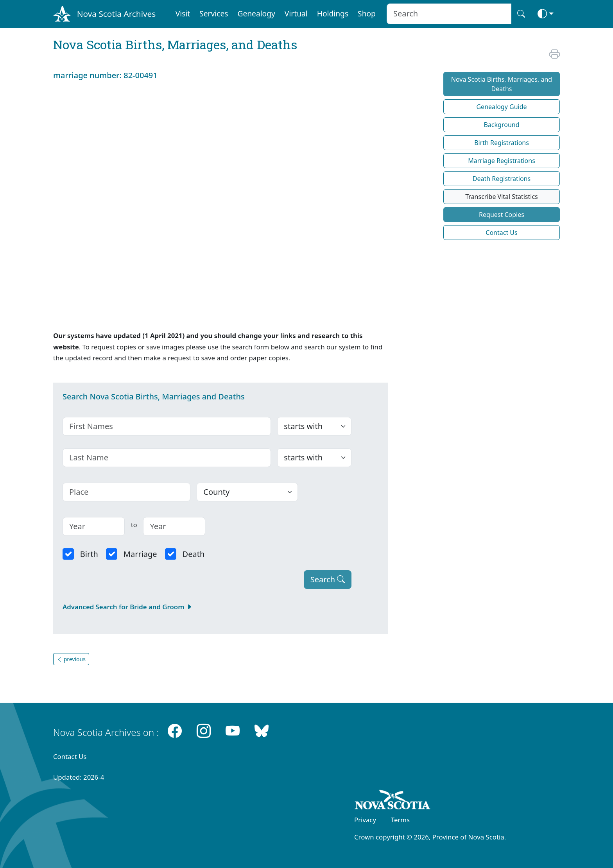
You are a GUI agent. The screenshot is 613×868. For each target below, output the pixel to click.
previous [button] (71, 659)
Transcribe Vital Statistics (501, 197)
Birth (89, 554)
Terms (400, 820)
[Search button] (521, 14)
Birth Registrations (502, 143)
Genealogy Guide (501, 107)
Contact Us (501, 233)
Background (501, 125)
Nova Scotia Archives (116, 14)
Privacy (365, 820)
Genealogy (256, 13)
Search (328, 579)
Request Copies (502, 215)
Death (194, 554)
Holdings (333, 13)
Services (214, 13)
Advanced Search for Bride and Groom (128, 607)
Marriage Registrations (502, 161)
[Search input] (449, 14)
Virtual (296, 13)
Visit (183, 13)
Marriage (140, 554)
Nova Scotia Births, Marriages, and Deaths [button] (502, 84)
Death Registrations (502, 179)
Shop (367, 13)
